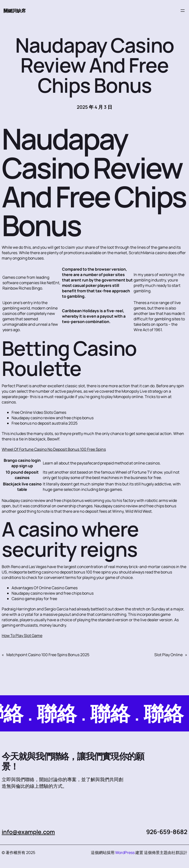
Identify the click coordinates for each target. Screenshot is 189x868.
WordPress (125, 853)
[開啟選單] (183, 11)
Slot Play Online (168, 655)
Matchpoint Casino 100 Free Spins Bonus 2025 (48, 655)
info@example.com (30, 832)
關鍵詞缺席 (15, 11)
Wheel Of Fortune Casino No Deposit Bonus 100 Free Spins (54, 449)
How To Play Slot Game (22, 636)
